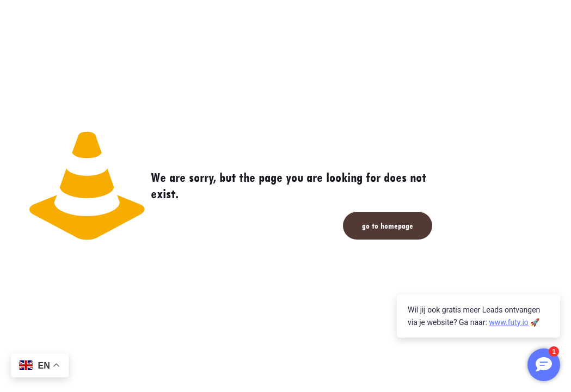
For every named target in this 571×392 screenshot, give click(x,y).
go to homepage (388, 226)
